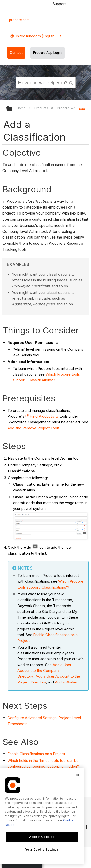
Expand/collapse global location (82, 107)
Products (42, 108)
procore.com (19, 20)
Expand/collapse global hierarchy (12, 109)
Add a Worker (66, 682)
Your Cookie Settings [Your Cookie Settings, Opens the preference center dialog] (42, 849)
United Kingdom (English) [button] (35, 36)
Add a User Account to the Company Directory (44, 670)
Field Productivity (44, 416)
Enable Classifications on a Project (36, 754)
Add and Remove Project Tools (34, 428)
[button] (71, 82)
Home (22, 108)
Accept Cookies (42, 837)
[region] (42, 816)
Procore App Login (47, 53)
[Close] (78, 775)
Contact (16, 53)
